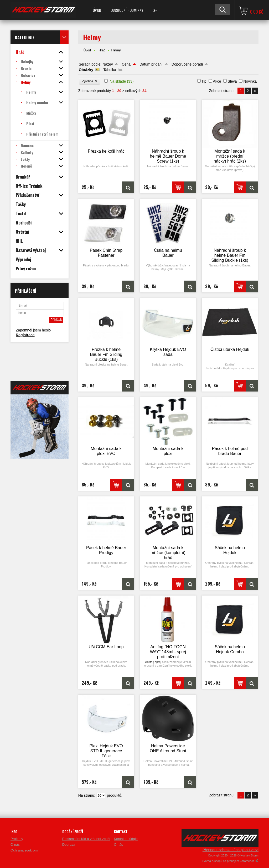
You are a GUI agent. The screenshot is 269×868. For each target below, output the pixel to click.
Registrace (25, 335)
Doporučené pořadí (187, 64)
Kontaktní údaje (126, 839)
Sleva (232, 81)
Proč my (17, 839)
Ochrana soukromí (25, 850)
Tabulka (110, 70)
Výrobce (90, 81)
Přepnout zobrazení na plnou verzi (231, 850)
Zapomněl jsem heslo (33, 330)
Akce (217, 81)
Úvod (97, 10)
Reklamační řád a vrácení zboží (86, 839)
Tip (204, 81)
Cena (126, 64)
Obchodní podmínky (127, 10)
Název (108, 64)
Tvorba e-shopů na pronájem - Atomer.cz (230, 861)
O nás (15, 845)
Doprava (69, 845)
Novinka (250, 81)
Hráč (102, 50)
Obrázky (86, 70)
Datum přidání (151, 64)
